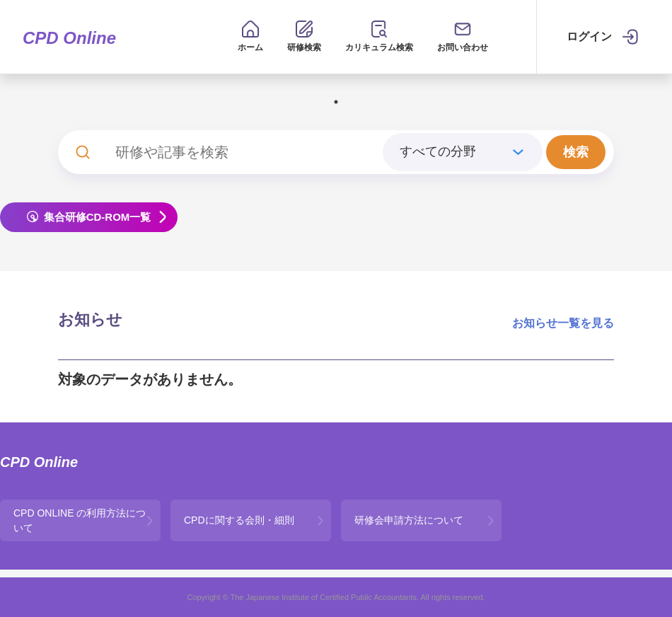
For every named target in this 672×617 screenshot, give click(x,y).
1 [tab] (336, 102)
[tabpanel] (336, 91)
